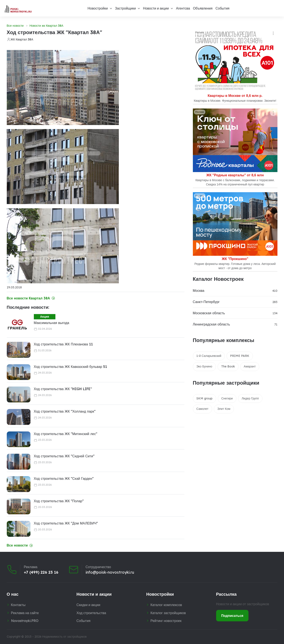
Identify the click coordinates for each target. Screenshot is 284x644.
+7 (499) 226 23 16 (41, 572)
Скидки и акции (88, 605)
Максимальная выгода (52, 323)
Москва (199, 291)
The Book (228, 366)
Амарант (250, 366)
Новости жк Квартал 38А (46, 26)
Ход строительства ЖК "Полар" (59, 501)
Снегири (227, 398)
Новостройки (98, 8)
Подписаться (232, 616)
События (222, 8)
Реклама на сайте (25, 613)
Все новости (15, 26)
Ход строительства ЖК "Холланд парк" (65, 411)
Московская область (209, 313)
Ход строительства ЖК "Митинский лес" (66, 434)
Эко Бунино (204, 366)
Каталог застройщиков (168, 613)
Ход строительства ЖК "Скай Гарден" (64, 478)
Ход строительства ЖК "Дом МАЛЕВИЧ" (66, 523)
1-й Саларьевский (209, 356)
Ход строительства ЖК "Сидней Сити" (64, 456)
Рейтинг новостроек (166, 621)
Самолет (202, 409)
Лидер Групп (250, 398)
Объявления (203, 8)
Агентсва (183, 8)
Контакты (18, 605)
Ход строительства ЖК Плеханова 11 (63, 344)
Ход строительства (91, 613)
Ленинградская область (211, 324)
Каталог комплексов (166, 605)
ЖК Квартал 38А (22, 39)
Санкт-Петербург (206, 302)
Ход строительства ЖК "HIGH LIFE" (63, 389)
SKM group (204, 398)
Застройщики (126, 8)
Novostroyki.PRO (25, 621)
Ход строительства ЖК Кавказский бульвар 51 (70, 367)
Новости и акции (156, 8)
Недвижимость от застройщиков (64, 637)
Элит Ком (224, 409)
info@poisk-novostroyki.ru (110, 572)
